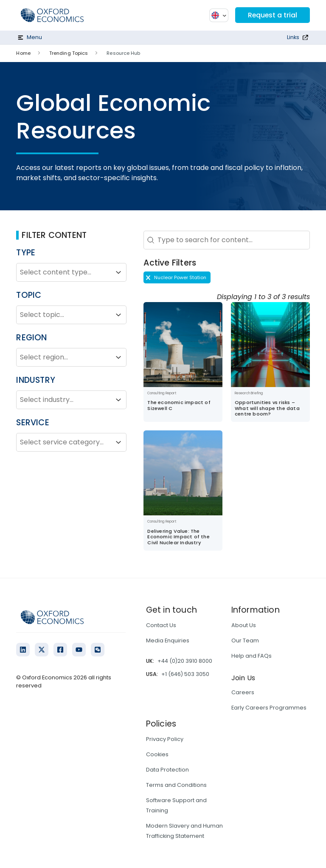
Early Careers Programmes (269, 708)
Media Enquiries (168, 640)
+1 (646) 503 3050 (185, 674)
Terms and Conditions (176, 785)
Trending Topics (69, 53)
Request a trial (272, 15)
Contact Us (161, 625)
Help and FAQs (252, 656)
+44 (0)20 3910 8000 (185, 661)
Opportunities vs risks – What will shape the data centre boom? (267, 408)
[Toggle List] (118, 272)
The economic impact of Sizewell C (179, 405)
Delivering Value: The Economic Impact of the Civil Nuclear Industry (178, 537)
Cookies (157, 754)
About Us (244, 625)
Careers (243, 692)
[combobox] (64, 272)
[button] (177, 277)
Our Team (245, 640)
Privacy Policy (165, 739)
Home (23, 53)
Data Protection (167, 770)
